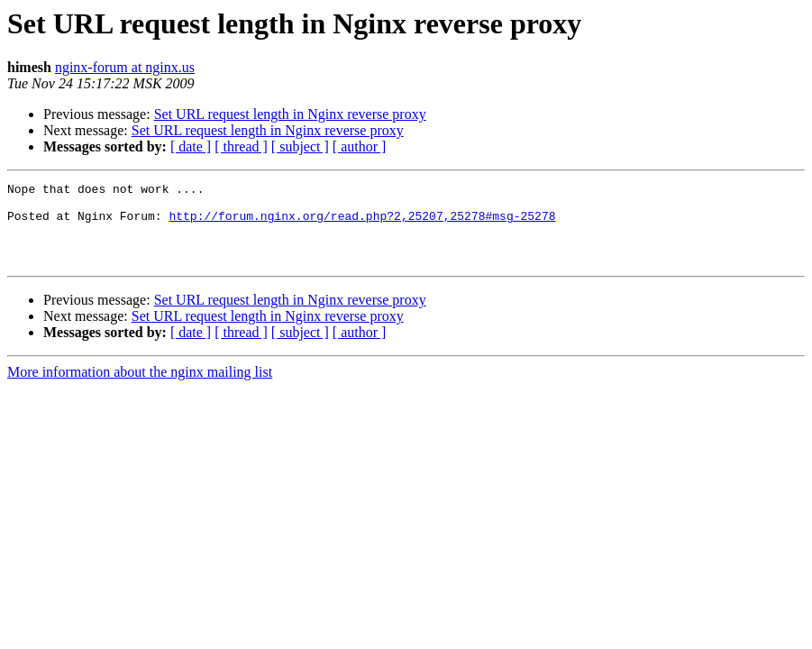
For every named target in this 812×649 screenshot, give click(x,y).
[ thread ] (241, 146)
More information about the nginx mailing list (140, 388)
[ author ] (360, 146)
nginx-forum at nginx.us (125, 67)
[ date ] (191, 146)
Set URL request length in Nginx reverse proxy (290, 114)
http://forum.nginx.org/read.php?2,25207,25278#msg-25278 (362, 224)
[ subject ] (300, 146)
